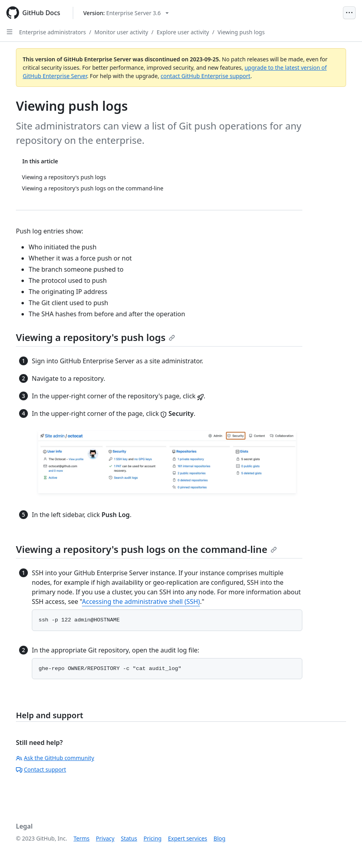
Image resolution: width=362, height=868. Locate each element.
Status (129, 838)
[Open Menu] (349, 13)
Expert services (188, 838)
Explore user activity (183, 32)
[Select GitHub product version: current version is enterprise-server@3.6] (126, 13)
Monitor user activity (121, 32)
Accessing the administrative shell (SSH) (141, 602)
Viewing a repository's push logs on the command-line (146, 549)
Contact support (41, 769)
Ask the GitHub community (55, 758)
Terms (82, 838)
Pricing (153, 838)
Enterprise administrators (53, 32)
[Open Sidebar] (10, 32)
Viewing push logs (241, 32)
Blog (220, 838)
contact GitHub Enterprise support (206, 76)
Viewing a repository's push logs (95, 337)
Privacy (105, 838)
